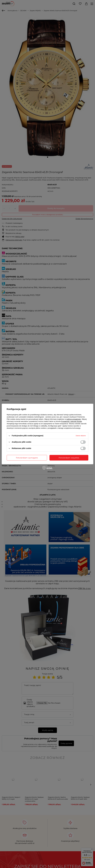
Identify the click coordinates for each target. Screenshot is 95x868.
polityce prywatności (74, 419)
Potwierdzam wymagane (27, 458)
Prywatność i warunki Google (71, 421)
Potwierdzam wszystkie (69, 458)
